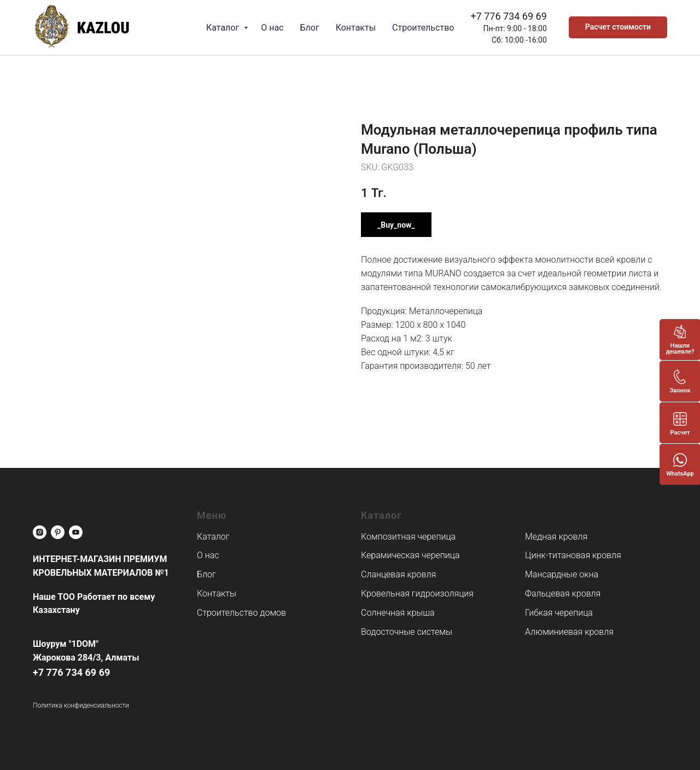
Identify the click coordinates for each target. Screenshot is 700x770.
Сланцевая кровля (398, 574)
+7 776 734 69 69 (508, 16)
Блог (309, 28)
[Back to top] (14, 452)
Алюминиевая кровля (569, 632)
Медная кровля (556, 537)
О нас (272, 28)
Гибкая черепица (559, 613)
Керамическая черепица (410, 555)
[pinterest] (58, 532)
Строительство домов (241, 613)
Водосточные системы (407, 632)
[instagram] (40, 532)
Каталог (224, 28)
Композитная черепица (408, 537)
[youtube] (76, 532)
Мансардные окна (562, 574)
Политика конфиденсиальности (81, 705)
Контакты (356, 28)
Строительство (423, 28)
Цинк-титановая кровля (573, 555)
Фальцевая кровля (563, 594)
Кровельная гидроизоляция (417, 594)
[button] (618, 27)
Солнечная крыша (398, 613)
